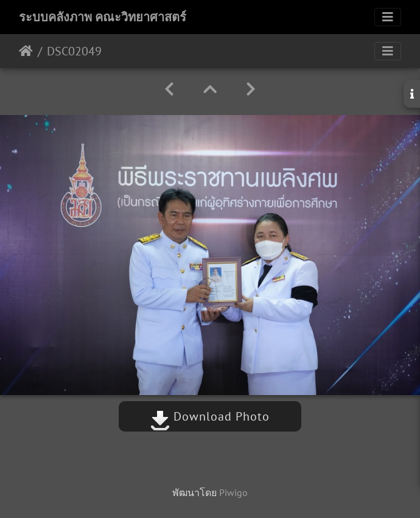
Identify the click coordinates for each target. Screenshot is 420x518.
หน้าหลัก (26, 51)
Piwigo (233, 492)
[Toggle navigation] (388, 17)
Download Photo (210, 416)
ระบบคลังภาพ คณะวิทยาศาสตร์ (103, 17)
